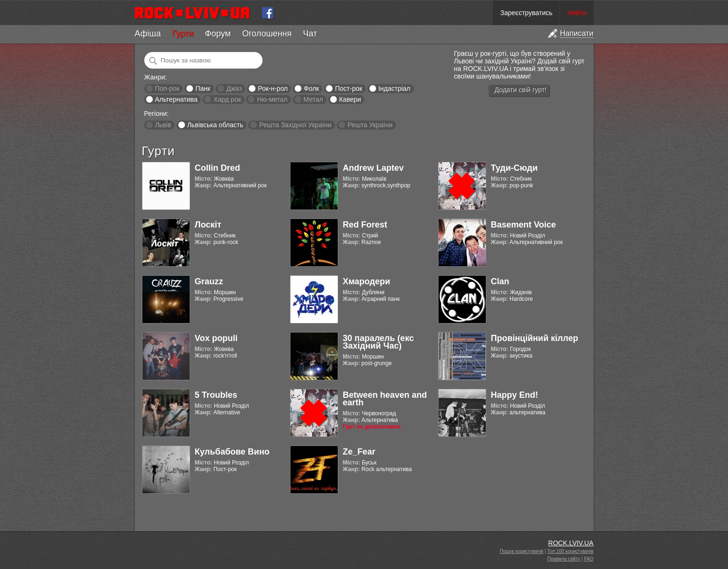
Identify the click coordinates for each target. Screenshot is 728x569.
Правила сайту (564, 559)
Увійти (577, 13)
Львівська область (215, 125)
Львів (163, 125)
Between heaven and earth (385, 399)
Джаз (234, 88)
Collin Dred (218, 168)
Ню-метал (272, 99)
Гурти (183, 34)
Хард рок (227, 99)
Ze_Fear (359, 452)
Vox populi (216, 338)
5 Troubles (216, 395)
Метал (313, 99)
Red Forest (365, 225)
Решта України (370, 125)
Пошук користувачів (522, 551)
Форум (218, 34)
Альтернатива (176, 99)
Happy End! (515, 395)
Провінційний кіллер (535, 338)
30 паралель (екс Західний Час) (378, 342)
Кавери (350, 99)
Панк (203, 88)
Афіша (148, 34)
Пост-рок (349, 88)
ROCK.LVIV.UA (571, 543)
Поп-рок (167, 88)
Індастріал (395, 88)
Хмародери (367, 281)
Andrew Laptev (373, 168)
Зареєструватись (526, 13)
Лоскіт (208, 225)
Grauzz (209, 281)
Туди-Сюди (514, 168)
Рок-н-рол (273, 88)
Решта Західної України (295, 125)
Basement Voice (524, 225)
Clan (500, 281)
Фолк (311, 88)
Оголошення (267, 34)
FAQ (588, 559)
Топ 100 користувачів (570, 551)
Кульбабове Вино (232, 452)
